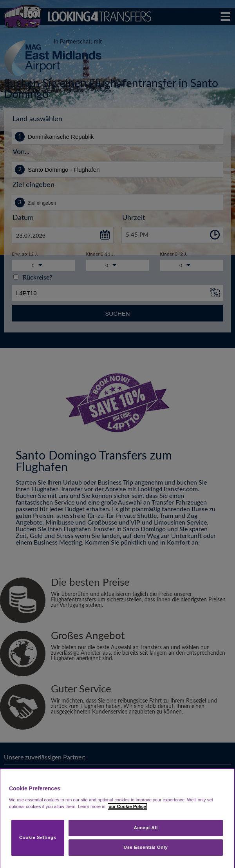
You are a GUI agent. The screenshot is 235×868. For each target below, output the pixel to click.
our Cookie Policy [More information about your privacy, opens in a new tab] (127, 806)
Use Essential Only (146, 847)
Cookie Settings (38, 837)
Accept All (146, 828)
